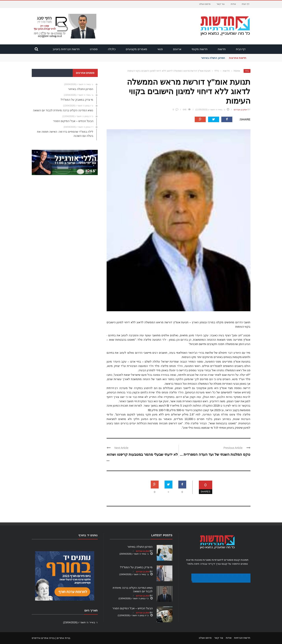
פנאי (160, 49)
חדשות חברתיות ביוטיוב (66, 49)
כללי (247, 71)
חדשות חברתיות (242, 638)
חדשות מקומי (200, 49)
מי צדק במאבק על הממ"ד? (136, 567)
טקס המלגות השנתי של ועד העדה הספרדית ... (215, 455)
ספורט (94, 49)
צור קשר (221, 4)
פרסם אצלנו (205, 4)
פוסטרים (229, 560)
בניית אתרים (64, 638)
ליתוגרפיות (217, 560)
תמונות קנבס (241, 560)
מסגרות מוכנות (203, 560)
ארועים (177, 49)
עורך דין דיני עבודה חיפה (207, 564)
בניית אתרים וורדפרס (43, 638)
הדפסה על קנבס (231, 564)
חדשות (222, 49)
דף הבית (246, 4)
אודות (233, 4)
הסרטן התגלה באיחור (213, 58)
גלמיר (190, 564)
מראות (190, 560)
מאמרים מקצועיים (136, 49)
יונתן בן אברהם (240, 110)
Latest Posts (162, 535)
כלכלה (112, 49)
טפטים (244, 564)
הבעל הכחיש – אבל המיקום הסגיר (132, 608)
